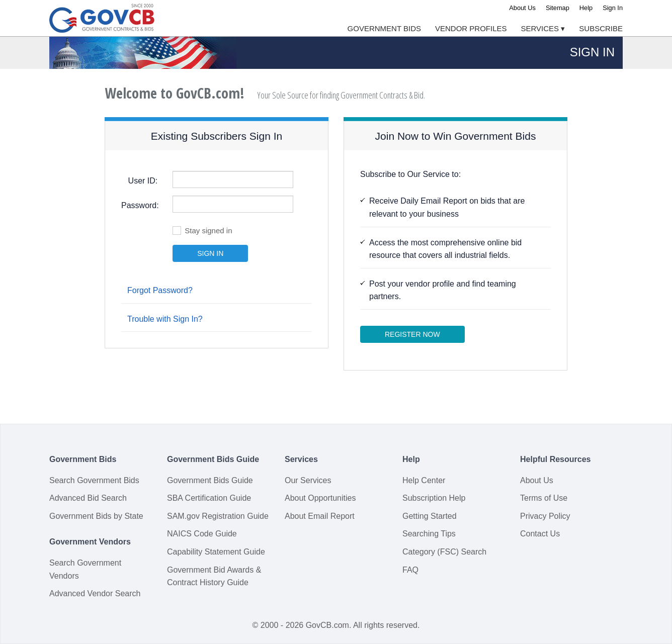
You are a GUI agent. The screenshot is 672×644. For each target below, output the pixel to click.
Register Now (412, 334)
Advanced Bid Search (88, 498)
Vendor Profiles (471, 28)
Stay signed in (202, 230)
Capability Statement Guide (216, 552)
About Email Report (320, 516)
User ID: (143, 181)
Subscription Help (434, 498)
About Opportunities (320, 498)
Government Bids (384, 28)
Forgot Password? (160, 290)
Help (586, 8)
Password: (140, 205)
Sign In (613, 8)
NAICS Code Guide (202, 534)
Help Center (424, 480)
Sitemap (558, 8)
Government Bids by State (96, 516)
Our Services (308, 480)
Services (543, 28)
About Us (522, 8)
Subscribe (601, 28)
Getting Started (430, 516)
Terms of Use (544, 498)
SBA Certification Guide (209, 498)
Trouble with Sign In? (165, 319)
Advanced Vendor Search (95, 593)
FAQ (410, 570)
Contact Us (540, 534)
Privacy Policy (545, 516)
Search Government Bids (94, 480)
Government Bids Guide (210, 480)
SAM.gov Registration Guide (218, 516)
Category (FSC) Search (444, 552)
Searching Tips (429, 534)
